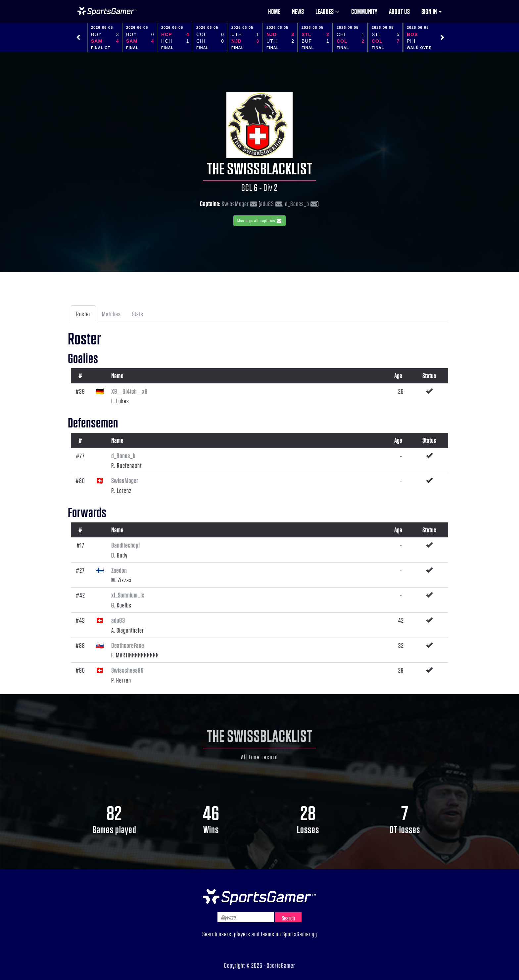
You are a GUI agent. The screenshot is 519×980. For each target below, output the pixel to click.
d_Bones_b (297, 203)
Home (274, 11)
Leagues (328, 11)
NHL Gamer (107, 11)
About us (399, 11)
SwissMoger (235, 203)
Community (364, 11)
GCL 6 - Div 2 (259, 187)
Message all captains (259, 221)
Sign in (431, 11)
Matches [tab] (111, 314)
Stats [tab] (138, 314)
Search (288, 918)
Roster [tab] (83, 314)
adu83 (267, 203)
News (298, 11)
